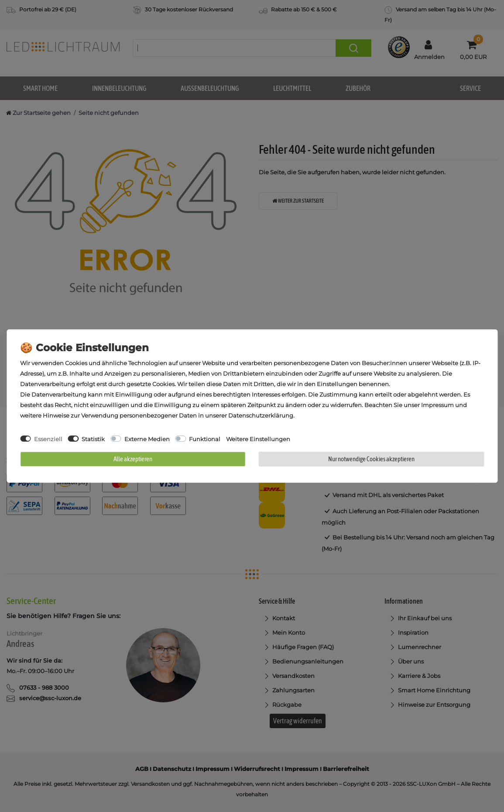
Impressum (437, 405)
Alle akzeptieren (133, 459)
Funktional (205, 439)
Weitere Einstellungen (258, 439)
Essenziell (48, 439)
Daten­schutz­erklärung (261, 415)
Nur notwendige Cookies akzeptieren (371, 459)
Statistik (93, 439)
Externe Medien (147, 439)
